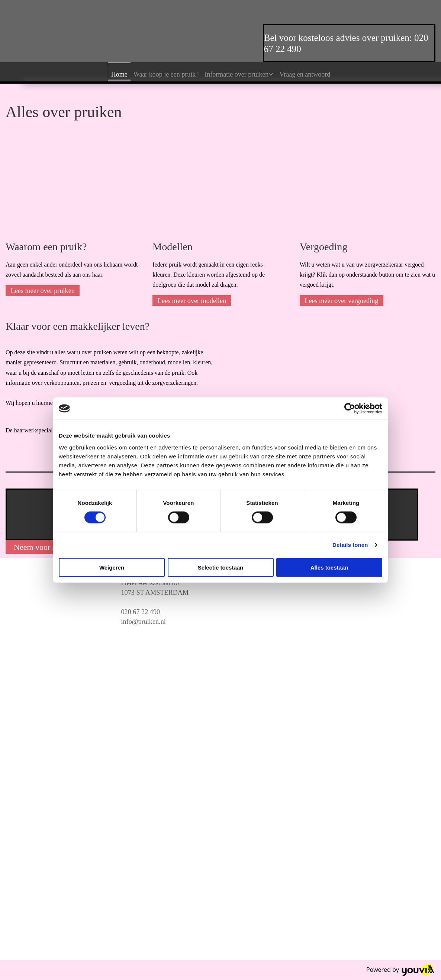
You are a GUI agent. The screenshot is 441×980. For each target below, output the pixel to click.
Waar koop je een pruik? (166, 74)
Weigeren (112, 567)
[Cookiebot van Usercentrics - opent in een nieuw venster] (350, 409)
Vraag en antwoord (305, 74)
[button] (43, 291)
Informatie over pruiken (236, 74)
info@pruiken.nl (144, 622)
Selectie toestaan (221, 567)
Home (119, 74)
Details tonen (350, 545)
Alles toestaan (329, 567)
